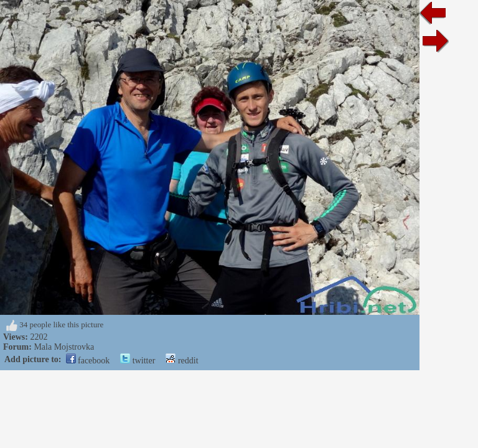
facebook (88, 361)
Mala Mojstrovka (64, 347)
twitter (138, 361)
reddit (182, 361)
